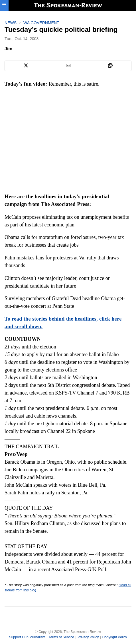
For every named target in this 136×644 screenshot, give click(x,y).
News (11, 23)
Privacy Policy (88, 637)
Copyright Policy (115, 637)
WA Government (41, 23)
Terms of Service (61, 637)
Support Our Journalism (27, 637)
